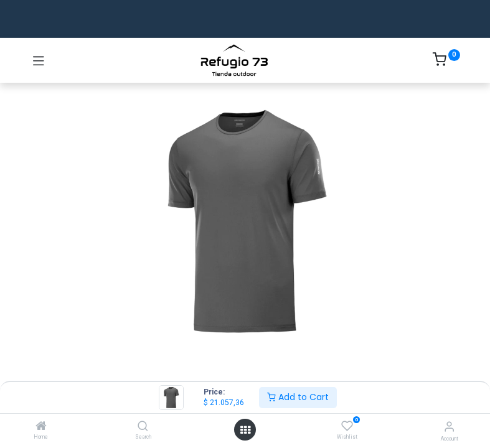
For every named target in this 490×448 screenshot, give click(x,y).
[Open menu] (245, 430)
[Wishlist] (347, 426)
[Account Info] (449, 427)
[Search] (143, 427)
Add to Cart (298, 397)
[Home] (41, 427)
